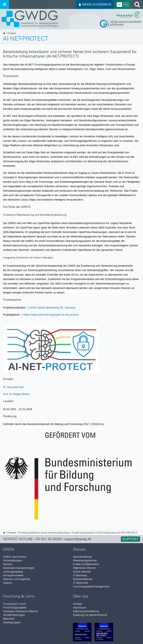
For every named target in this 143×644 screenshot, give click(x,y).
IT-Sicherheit (80, 583)
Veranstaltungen (13, 561)
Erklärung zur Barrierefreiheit (90, 615)
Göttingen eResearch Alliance (20, 611)
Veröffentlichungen (14, 615)
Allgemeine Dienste (84, 568)
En (126, 5)
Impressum (80, 608)
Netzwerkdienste (83, 579)
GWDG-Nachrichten (15, 557)
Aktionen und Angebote (17, 579)
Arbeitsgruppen (12, 623)
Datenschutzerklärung (86, 611)
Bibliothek (9, 619)
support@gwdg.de (78, 539)
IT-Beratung (80, 575)
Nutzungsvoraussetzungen (19, 568)
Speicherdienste (82, 557)
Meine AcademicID (95, 4)
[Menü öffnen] (4, 4)
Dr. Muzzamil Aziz (13, 387)
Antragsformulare (13, 575)
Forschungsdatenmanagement (91, 587)
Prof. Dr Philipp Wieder (16, 394)
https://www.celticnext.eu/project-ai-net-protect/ (51, 315)
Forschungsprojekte (15, 608)
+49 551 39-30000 (48, 539)
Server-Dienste (82, 572)
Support (130, 539)
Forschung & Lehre (14, 604)
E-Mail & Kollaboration (86, 564)
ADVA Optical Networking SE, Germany (53, 308)
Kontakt (77, 604)
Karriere (8, 564)
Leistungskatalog (13, 572)
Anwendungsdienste (85, 561)
